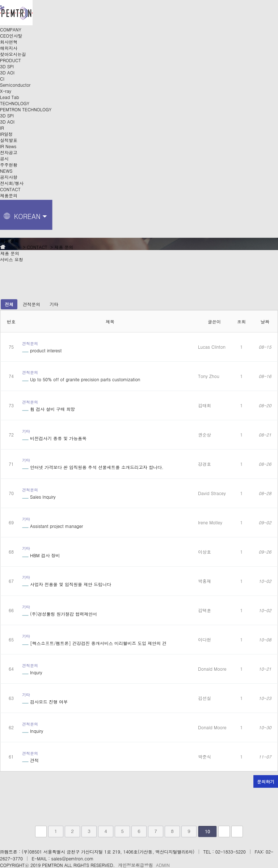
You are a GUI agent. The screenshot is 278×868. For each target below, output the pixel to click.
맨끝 (237, 832)
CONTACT (10, 189)
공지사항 (9, 177)
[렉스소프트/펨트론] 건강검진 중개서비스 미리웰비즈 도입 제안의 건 (94, 643)
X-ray (6, 91)
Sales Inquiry (39, 497)
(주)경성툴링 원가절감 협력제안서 (60, 614)
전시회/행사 (12, 183)
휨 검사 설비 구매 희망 (49, 409)
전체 (9, 304)
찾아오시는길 (13, 54)
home (10, 247)
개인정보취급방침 (135, 865)
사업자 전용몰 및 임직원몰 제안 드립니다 (67, 584)
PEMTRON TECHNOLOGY (26, 109)
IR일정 (6, 134)
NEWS (6, 171)
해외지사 (9, 48)
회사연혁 (9, 42)
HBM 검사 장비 (41, 555)
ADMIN (163, 865)
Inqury (32, 672)
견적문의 (31, 304)
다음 (224, 832)
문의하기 (266, 781)
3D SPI (7, 66)
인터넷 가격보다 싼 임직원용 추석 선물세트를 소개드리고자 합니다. (93, 467)
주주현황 (9, 165)
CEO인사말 (11, 36)
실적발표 (9, 140)
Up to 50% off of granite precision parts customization (81, 379)
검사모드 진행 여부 (45, 702)
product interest (42, 350)
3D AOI (7, 72)
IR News (8, 146)
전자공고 (9, 152)
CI (2, 79)
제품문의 (9, 195)
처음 (41, 832)
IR (2, 128)
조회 (241, 321)
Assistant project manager (52, 526)
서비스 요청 (12, 259)
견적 (30, 760)
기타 (54, 304)
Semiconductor (15, 85)
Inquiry (33, 731)
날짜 (265, 321)
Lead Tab (10, 97)
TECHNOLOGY (15, 103)
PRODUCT (10, 60)
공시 (4, 158)
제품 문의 (10, 253)
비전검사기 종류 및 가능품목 (54, 438)
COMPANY (11, 29)
